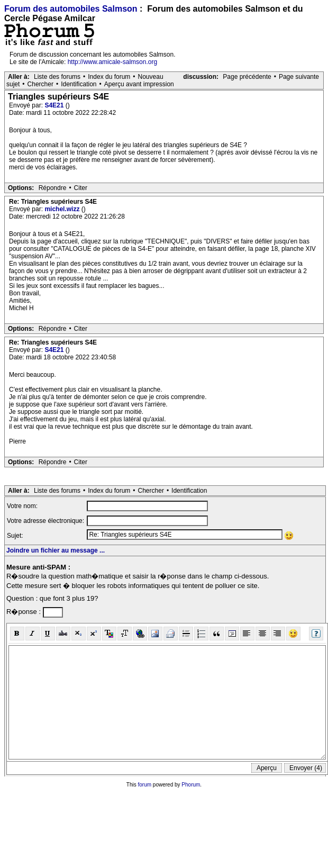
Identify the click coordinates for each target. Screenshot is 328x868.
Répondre (53, 188)
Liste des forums (57, 77)
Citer (81, 188)
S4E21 (55, 105)
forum (145, 785)
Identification (79, 84)
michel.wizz (63, 209)
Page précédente (247, 77)
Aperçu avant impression (139, 84)
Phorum (191, 785)
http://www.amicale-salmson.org (112, 62)
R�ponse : (25, 612)
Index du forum (109, 77)
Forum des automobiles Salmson (71, 9)
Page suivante (299, 77)
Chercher (40, 84)
